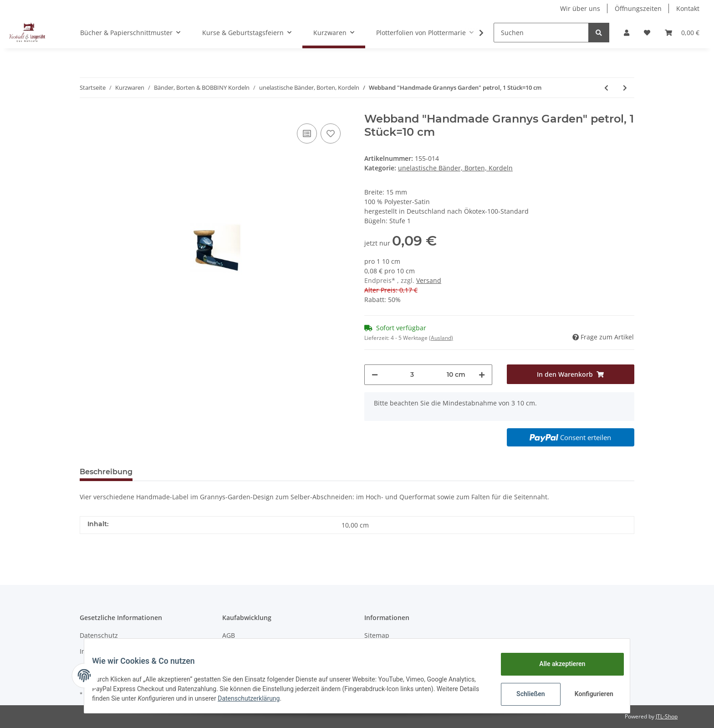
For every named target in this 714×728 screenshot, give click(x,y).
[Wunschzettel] (647, 33)
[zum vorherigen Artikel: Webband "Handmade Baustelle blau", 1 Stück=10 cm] (606, 88)
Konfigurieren (588, 694)
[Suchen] (541, 33)
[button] (627, 33)
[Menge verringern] (375, 375)
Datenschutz (99, 635)
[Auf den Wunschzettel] (331, 133)
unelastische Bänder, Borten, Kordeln (455, 168)
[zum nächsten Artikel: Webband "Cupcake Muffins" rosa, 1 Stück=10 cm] (625, 88)
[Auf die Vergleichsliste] (307, 133)
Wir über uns (580, 8)
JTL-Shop (667, 716)
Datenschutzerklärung (300, 698)
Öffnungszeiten (638, 8)
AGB (229, 635)
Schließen (524, 694)
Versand (429, 280)
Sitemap (377, 635)
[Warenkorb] (682, 33)
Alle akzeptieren (555, 664)
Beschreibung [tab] (106, 472)
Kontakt (688, 8)
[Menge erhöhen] (482, 375)
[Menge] (412, 375)
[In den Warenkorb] (571, 374)
